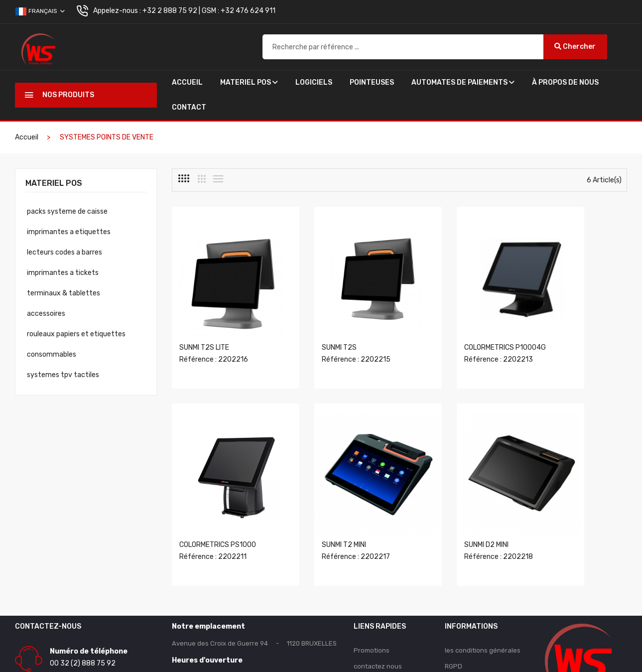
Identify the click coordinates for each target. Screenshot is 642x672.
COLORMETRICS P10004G (455, 324)
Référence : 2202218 (331, 509)
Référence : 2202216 (214, 336)
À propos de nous (565, 82)
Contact (189, 107)
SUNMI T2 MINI (201, 497)
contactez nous (378, 619)
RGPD (453, 619)
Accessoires (46, 314)
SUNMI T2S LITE (204, 324)
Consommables (52, 354)
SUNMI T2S (314, 324)
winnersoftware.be (417, 660)
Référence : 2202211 (566, 336)
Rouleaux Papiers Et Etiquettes (76, 334)
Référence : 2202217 (213, 509)
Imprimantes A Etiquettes (69, 232)
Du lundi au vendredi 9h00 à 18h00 (225, 630)
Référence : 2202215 (331, 336)
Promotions (372, 603)
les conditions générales (483, 603)
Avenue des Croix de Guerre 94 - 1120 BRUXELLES (254, 596)
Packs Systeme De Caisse (67, 211)
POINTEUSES (372, 82)
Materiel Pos (249, 82)
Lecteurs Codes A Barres (64, 252)
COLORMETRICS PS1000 (570, 324)
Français (40, 11)
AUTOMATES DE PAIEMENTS (463, 82)
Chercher (575, 47)
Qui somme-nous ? (474, 635)
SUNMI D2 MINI (319, 497)
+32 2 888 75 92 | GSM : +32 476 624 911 (209, 11)
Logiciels (314, 82)
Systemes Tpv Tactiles (63, 375)
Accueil (187, 82)
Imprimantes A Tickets (63, 273)
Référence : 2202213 (449, 336)
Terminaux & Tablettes (64, 293)
